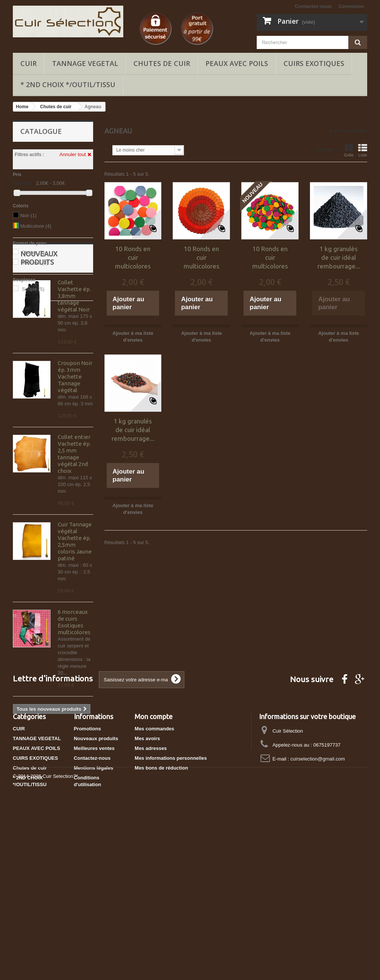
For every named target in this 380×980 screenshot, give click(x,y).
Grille (349, 150)
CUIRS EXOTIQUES (314, 63)
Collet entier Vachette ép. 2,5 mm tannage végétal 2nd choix (74, 524)
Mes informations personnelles (171, 906)
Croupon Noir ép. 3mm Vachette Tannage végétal (75, 446)
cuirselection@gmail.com (318, 907)
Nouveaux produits (96, 886)
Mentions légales (94, 916)
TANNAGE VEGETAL (85, 63)
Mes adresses (151, 896)
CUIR (28, 63)
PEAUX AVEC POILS (237, 63)
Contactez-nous (313, 6)
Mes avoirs (147, 886)
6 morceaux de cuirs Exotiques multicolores (74, 692)
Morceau (35, 263)
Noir (28, 215)
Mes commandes (154, 876)
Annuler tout (75, 154)
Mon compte (154, 864)
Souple (33, 289)
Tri (107, 150)
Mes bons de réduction (161, 916)
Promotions (87, 876)
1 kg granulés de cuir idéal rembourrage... (339, 257)
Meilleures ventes (94, 896)
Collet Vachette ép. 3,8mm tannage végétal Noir (74, 366)
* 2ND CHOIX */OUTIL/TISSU (68, 84)
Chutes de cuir (162, 63)
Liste (363, 150)
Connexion (351, 6)
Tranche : (24, 183)
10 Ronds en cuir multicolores (133, 257)
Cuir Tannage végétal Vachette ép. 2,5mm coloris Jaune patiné (75, 611)
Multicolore (36, 226)
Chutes (33, 252)
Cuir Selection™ (60, 959)
